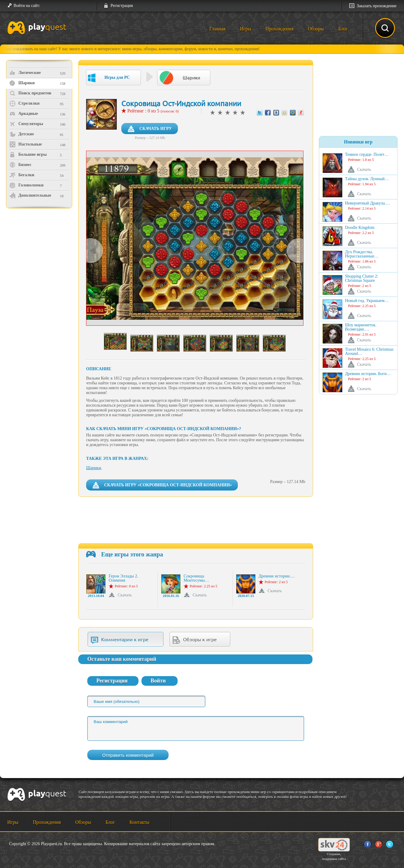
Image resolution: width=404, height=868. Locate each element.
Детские (22, 134)
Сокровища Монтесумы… (196, 578)
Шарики (22, 83)
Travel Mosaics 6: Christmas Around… (369, 352)
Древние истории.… (277, 576)
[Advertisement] (40, 260)
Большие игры (28, 155)
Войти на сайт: (27, 6)
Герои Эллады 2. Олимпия (123, 578)
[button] (47, 6)
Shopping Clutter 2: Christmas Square (362, 279)
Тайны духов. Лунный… (367, 179)
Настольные (26, 144)
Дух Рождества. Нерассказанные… (362, 254)
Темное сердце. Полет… (367, 155)
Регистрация (122, 6)
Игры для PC (109, 78)
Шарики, (94, 468)
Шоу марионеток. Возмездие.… (361, 327)
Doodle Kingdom (360, 228)
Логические (25, 73)
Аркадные (24, 114)
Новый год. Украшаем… (367, 301)
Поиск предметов (30, 93)
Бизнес (20, 165)
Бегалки (22, 175)
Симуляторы (26, 124)
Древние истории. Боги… (368, 374)
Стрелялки (24, 103)
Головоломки (26, 185)
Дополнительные (30, 195)
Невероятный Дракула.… (368, 203)
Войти (158, 681)
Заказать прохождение (377, 6)
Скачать (125, 595)
